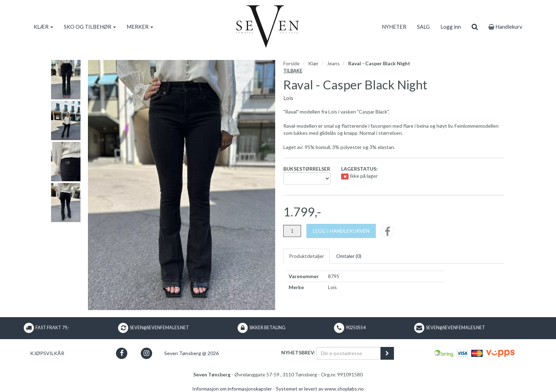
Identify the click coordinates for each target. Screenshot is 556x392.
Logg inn (451, 27)
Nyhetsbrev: (298, 352)
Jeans (333, 63)
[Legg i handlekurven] (341, 231)
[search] (475, 27)
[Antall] (292, 231)
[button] (122, 353)
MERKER (140, 27)
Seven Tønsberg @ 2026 (191, 353)
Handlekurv (505, 27)
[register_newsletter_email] (387, 353)
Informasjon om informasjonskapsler (232, 389)
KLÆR (43, 27)
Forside (291, 63)
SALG (423, 27)
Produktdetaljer (307, 256)
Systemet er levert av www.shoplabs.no (320, 389)
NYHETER (394, 27)
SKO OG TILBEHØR (90, 27)
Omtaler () (349, 256)
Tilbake (293, 71)
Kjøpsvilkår (47, 353)
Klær (313, 63)
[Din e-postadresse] (349, 353)
